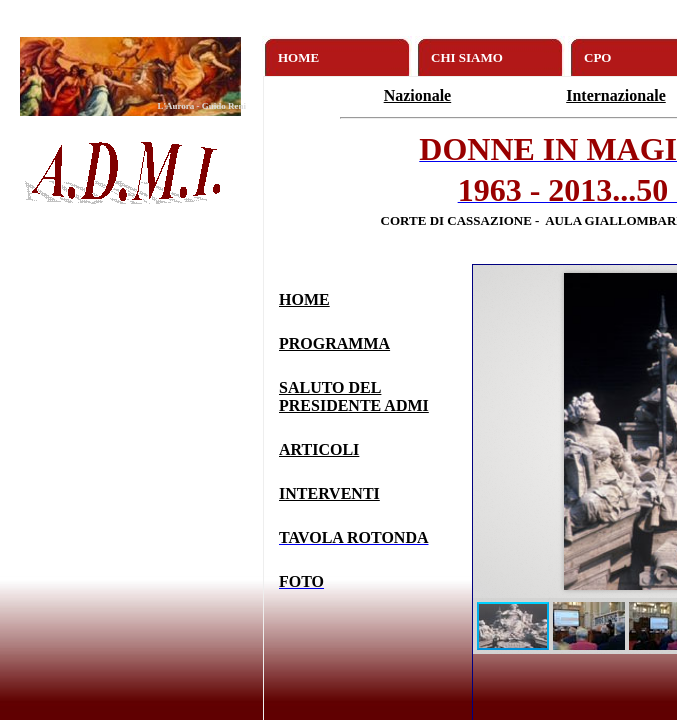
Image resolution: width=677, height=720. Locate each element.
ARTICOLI (319, 449)
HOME (304, 299)
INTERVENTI (329, 493)
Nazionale (418, 95)
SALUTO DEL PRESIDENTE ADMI (354, 396)
